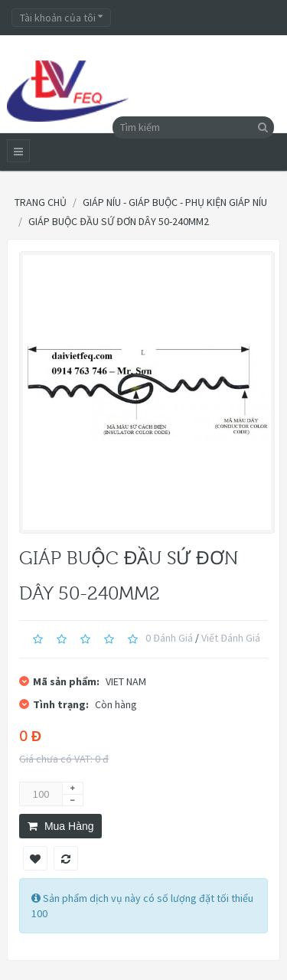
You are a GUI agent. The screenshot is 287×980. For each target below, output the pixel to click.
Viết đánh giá (231, 638)
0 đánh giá (169, 638)
